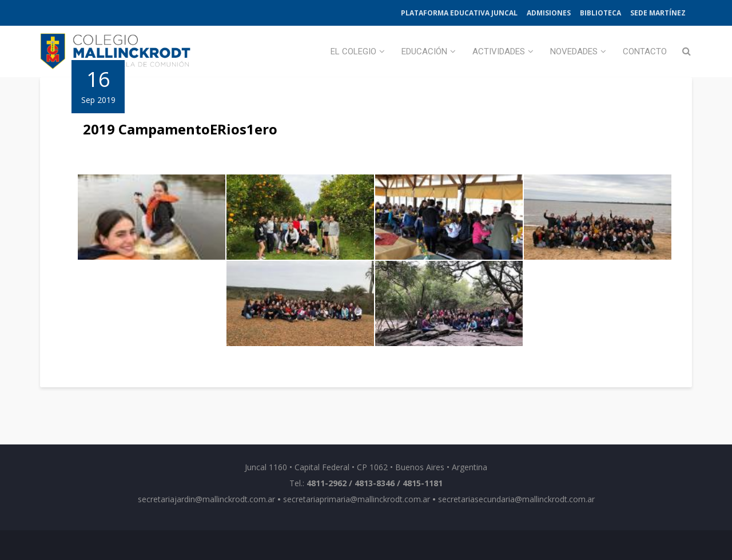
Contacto (645, 51)
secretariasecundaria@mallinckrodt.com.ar (516, 499)
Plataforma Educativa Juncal (459, 13)
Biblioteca (600, 13)
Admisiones (549, 13)
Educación (424, 51)
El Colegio (353, 51)
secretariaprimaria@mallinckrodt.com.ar (357, 499)
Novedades (574, 51)
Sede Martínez (658, 13)
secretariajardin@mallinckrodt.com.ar (206, 499)
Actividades (499, 51)
